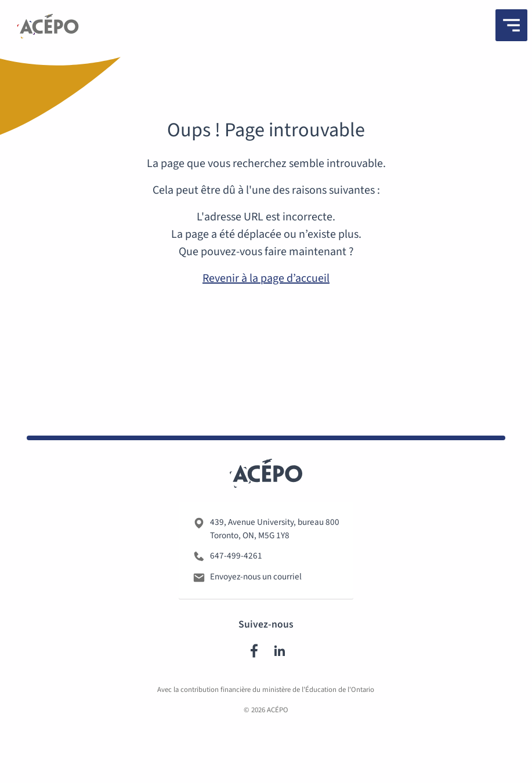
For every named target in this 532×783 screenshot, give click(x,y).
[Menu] (511, 25)
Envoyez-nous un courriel (256, 579)
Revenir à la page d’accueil (266, 278)
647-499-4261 (236, 558)
